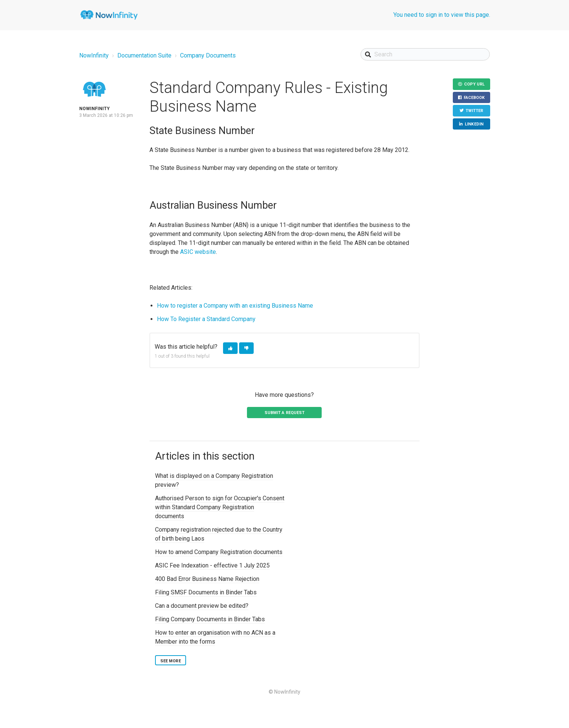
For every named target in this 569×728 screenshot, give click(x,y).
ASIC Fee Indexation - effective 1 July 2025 (212, 565)
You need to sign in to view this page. (442, 15)
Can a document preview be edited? (202, 606)
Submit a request (285, 413)
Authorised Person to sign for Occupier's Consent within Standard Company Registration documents (220, 507)
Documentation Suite (144, 55)
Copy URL (474, 84)
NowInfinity (94, 55)
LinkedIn (474, 124)
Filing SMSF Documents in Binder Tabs (206, 592)
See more (171, 661)
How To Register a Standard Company (206, 319)
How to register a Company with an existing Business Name (235, 306)
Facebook (474, 98)
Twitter (474, 111)
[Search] (425, 54)
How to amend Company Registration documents (219, 552)
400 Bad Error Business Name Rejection (207, 579)
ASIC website (198, 252)
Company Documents (208, 55)
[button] (230, 348)
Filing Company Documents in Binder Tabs (210, 619)
